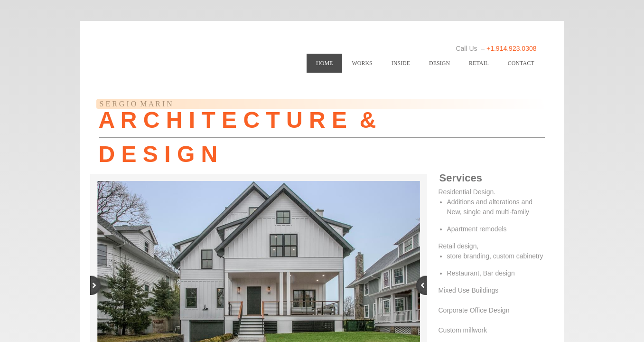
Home (324, 63)
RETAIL (479, 63)
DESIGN (439, 63)
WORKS (362, 63)
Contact (521, 63)
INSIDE (401, 63)
